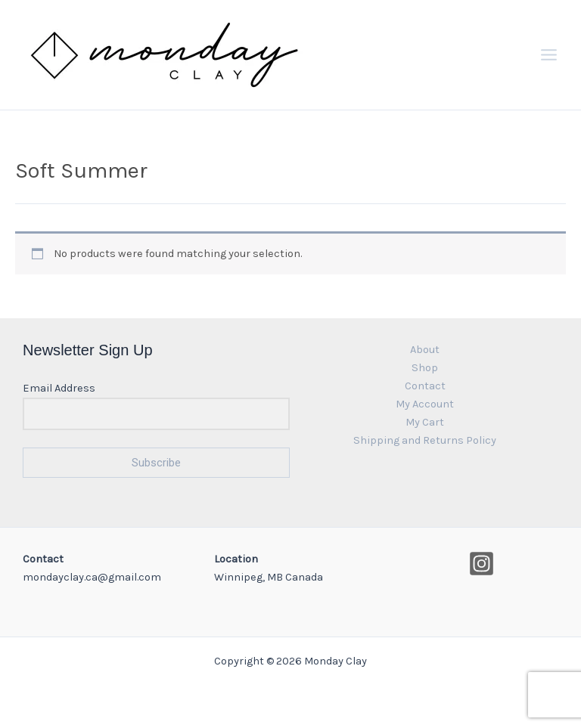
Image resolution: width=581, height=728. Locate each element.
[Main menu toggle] (549, 55)
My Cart (425, 422)
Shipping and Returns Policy (425, 440)
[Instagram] (482, 564)
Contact (425, 386)
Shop (425, 368)
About (425, 350)
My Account (425, 404)
